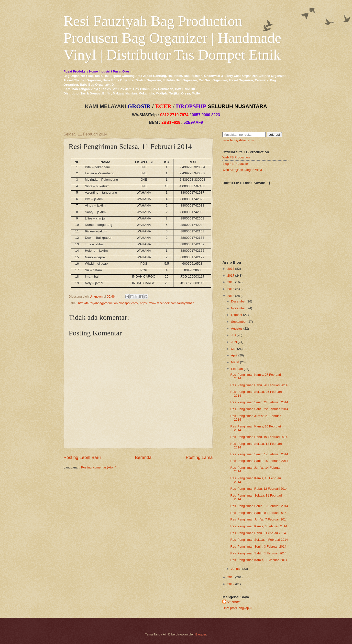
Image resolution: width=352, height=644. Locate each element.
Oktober (237, 315)
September (239, 322)
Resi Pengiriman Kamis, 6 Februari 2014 (259, 526)
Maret (235, 362)
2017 (231, 275)
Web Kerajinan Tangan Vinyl (242, 170)
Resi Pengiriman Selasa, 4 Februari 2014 (259, 540)
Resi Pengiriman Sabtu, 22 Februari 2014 (259, 409)
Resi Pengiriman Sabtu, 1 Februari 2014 (258, 553)
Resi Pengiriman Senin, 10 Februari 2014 (259, 506)
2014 (231, 296)
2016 (231, 282)
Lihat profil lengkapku (237, 608)
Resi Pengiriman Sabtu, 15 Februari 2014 (259, 461)
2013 (231, 577)
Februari (237, 369)
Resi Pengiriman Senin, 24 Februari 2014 (259, 402)
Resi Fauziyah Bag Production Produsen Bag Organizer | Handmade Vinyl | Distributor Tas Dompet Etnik (172, 38)
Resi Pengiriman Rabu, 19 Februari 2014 (259, 437)
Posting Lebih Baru (82, 457)
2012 (231, 584)
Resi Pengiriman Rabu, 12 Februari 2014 (259, 489)
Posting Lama (199, 457)
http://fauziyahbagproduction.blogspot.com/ (108, 303)
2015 (231, 289)
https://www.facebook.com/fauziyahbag (167, 303)
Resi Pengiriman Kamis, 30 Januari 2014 (259, 560)
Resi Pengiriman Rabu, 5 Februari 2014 (258, 533)
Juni (234, 342)
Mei (234, 349)
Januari (236, 569)
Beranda (143, 457)
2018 (231, 269)
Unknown (234, 602)
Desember (238, 301)
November (238, 308)
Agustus (237, 328)
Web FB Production (236, 157)
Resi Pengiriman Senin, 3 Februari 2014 (258, 546)
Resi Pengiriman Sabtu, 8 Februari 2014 (258, 513)
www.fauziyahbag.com (238, 140)
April (234, 355)
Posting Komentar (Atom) (99, 467)
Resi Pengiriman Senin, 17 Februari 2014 (259, 454)
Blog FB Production (236, 164)
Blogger (201, 634)
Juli (233, 335)
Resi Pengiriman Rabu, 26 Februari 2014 (259, 385)
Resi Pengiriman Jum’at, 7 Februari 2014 (259, 519)
